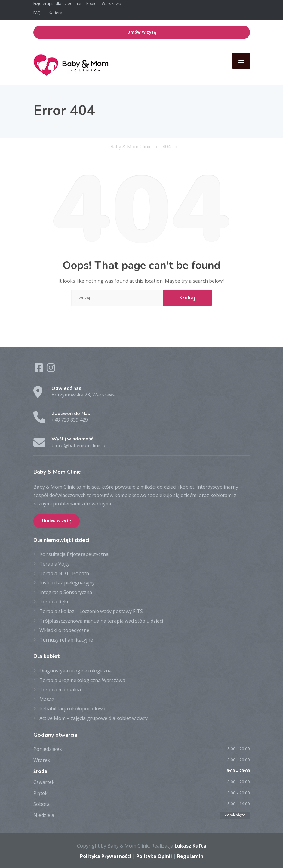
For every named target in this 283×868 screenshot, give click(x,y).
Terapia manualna (60, 689)
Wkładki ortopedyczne (64, 629)
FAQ (37, 13)
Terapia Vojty (55, 563)
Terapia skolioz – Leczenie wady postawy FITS (91, 610)
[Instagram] (51, 369)
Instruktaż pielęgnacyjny (67, 582)
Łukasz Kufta (190, 845)
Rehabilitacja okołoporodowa (72, 708)
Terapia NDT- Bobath (64, 572)
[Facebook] (39, 369)
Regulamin (190, 856)
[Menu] (241, 61)
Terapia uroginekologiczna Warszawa (82, 679)
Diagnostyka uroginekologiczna (75, 670)
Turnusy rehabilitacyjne (66, 639)
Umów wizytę (142, 32)
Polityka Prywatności (106, 856)
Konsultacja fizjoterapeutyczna (74, 554)
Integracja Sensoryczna (66, 591)
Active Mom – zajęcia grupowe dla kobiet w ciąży (94, 717)
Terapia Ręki (54, 601)
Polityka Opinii (154, 856)
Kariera (55, 13)
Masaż (47, 698)
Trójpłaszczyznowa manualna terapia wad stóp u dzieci (101, 620)
